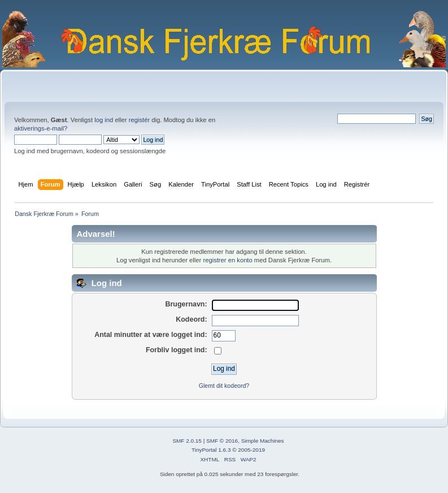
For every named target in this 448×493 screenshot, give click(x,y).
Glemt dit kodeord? (224, 386)
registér (139, 120)
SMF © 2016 (222, 441)
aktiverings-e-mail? (41, 128)
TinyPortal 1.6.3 (211, 450)
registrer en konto (227, 260)
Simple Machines (263, 441)
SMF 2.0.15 (187, 441)
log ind (104, 120)
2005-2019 (251, 450)
